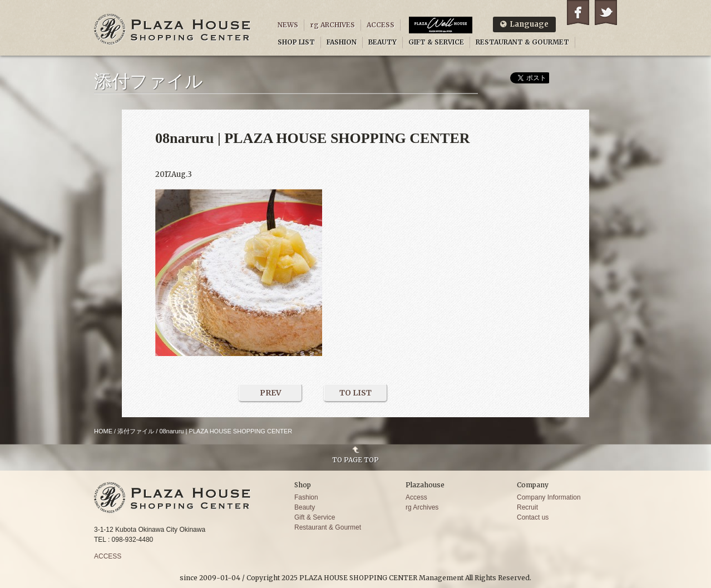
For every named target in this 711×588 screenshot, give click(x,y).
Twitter (606, 13)
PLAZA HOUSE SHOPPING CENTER (172, 29)
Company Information (549, 497)
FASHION (342, 42)
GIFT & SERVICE (436, 42)
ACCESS (381, 25)
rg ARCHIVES (332, 25)
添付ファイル (136, 431)
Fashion (306, 497)
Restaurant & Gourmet (328, 527)
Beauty (305, 507)
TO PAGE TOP (355, 459)
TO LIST (355, 393)
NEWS (288, 25)
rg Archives (422, 507)
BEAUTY (382, 42)
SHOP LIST (296, 42)
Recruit (527, 507)
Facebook (578, 13)
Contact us (533, 517)
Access (416, 497)
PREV (271, 393)
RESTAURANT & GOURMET (522, 42)
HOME (103, 431)
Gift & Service (315, 517)
